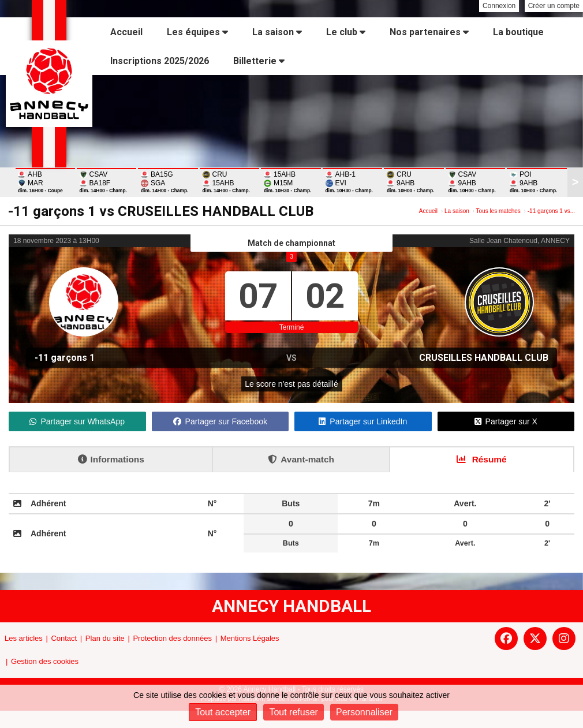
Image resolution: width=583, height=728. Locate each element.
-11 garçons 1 (65, 358)
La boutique (518, 32)
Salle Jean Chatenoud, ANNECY (520, 241)
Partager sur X (506, 421)
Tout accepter (223, 712)
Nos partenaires (429, 32)
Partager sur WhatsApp (77, 421)
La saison (277, 32)
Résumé (481, 459)
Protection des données (172, 638)
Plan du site (105, 638)
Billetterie (259, 61)
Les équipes (197, 32)
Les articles (24, 638)
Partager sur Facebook (220, 421)
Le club (346, 32)
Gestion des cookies (45, 661)
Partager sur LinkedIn (363, 421)
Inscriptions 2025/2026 (160, 61)
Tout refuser (293, 712)
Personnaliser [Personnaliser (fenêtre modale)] (364, 712)
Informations (111, 459)
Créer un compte (554, 6)
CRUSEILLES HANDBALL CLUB (484, 358)
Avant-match (301, 459)
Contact (64, 638)
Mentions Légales (250, 638)
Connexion (499, 6)
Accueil (126, 32)
